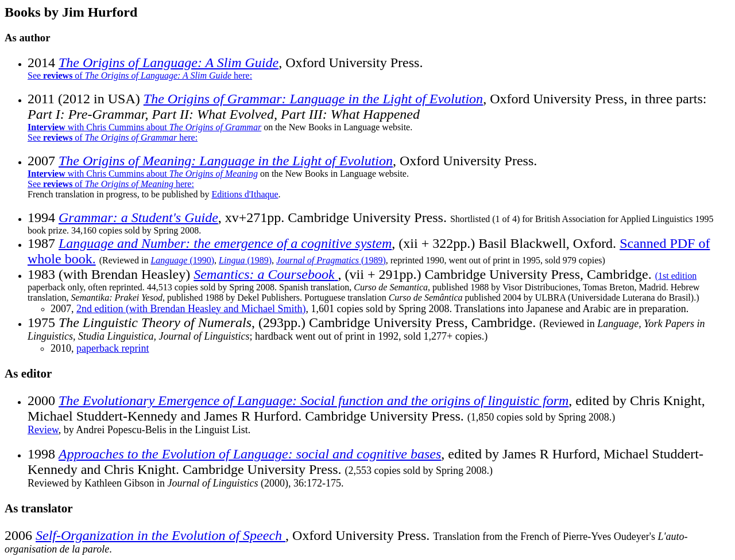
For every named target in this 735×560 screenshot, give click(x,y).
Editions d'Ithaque (245, 194)
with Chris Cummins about (144, 127)
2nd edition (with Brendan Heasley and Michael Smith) (191, 309)
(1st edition (676, 276)
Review (43, 430)
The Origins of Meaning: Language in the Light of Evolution (226, 161)
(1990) (182, 260)
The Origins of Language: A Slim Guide (169, 63)
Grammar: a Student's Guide (138, 217)
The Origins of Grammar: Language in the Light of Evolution (313, 99)
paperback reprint (113, 348)
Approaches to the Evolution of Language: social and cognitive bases (250, 454)
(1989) (245, 260)
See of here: (140, 75)
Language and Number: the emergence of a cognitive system (225, 243)
